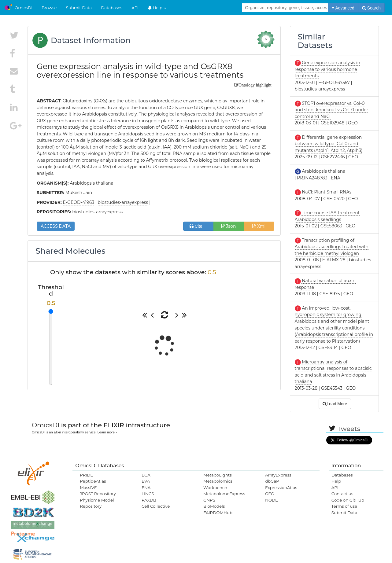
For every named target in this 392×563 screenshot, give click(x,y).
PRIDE (86, 475)
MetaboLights (218, 475)
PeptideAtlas (93, 481)
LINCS (148, 494)
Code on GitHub (348, 500)
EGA (146, 475)
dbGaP (272, 481)
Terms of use (344, 506)
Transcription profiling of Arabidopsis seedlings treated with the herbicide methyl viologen (332, 247)
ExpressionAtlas (281, 488)
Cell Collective (156, 506)
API (135, 8)
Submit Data (79, 8)
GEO (270, 494)
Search (371, 8)
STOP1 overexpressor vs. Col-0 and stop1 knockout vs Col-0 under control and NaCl (332, 110)
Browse (49, 8)
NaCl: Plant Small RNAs (326, 192)
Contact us (342, 494)
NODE (272, 500)
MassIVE (88, 488)
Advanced (343, 8)
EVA (146, 481)
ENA (146, 488)
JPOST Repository (98, 494)
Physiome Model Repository (97, 503)
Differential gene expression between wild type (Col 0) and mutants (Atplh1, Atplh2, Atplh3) (329, 144)
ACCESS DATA (56, 226)
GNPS (209, 500)
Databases (112, 8)
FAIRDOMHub (218, 513)
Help (157, 8)
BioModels (214, 506)
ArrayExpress (278, 475)
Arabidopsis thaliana (323, 171)
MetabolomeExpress (224, 494)
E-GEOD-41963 (79, 202)
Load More (335, 404)
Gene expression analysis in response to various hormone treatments (328, 69)
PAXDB (149, 500)
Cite (198, 226)
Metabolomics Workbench (218, 484)
